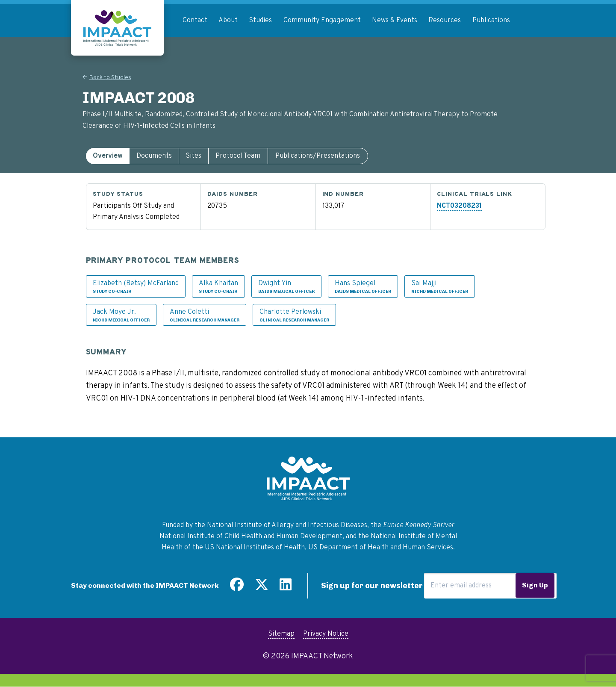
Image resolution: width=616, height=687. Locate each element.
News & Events (395, 21)
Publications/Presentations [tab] (318, 156)
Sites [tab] (193, 156)
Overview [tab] (108, 156)
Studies (260, 21)
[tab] (108, 156)
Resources (445, 21)
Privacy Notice (326, 634)
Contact (195, 21)
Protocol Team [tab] (238, 156)
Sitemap (281, 634)
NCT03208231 (459, 206)
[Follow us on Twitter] (262, 588)
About (228, 21)
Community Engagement (322, 21)
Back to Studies (110, 78)
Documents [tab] (154, 156)
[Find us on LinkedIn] (286, 588)
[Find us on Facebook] (237, 588)
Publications (491, 21)
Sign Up (535, 585)
